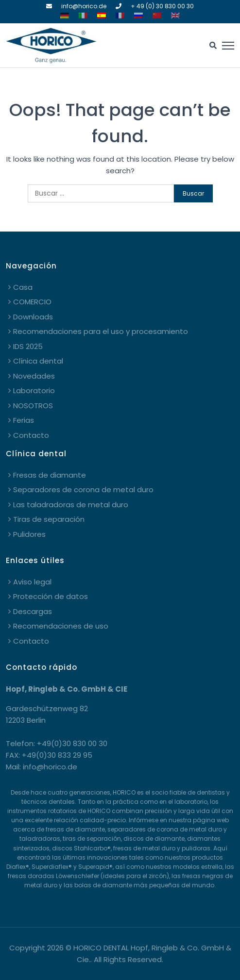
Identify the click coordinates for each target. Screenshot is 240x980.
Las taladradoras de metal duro (71, 505)
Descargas (33, 611)
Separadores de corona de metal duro (83, 490)
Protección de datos (51, 596)
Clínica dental (38, 361)
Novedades (34, 376)
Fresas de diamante (50, 475)
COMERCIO (32, 302)
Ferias (24, 420)
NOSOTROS (33, 406)
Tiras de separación (49, 519)
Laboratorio (34, 390)
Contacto (31, 435)
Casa (23, 287)
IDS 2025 (28, 346)
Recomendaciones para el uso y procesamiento (101, 331)
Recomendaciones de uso (61, 626)
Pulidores (29, 534)
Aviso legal (32, 582)
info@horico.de (84, 6)
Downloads (33, 317)
